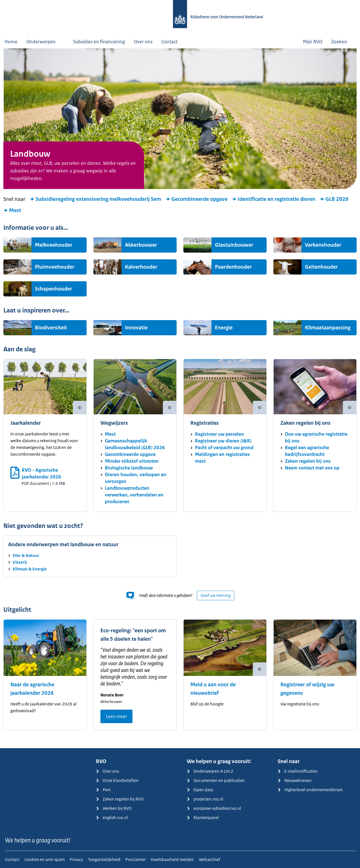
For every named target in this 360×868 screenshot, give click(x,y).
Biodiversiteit (51, 328)
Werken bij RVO (114, 808)
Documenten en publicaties (216, 780)
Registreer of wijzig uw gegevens (307, 689)
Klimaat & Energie (30, 569)
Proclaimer (136, 859)
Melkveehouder (54, 245)
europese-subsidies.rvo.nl (214, 808)
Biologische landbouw (129, 468)
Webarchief (210, 859)
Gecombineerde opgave (197, 199)
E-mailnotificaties (297, 771)
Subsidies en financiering (99, 42)
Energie (224, 328)
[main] (180, 398)
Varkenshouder (323, 245)
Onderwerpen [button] (45, 42)
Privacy (76, 859)
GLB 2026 (334, 199)
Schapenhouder (53, 289)
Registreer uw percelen (219, 434)
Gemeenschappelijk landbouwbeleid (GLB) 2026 (135, 444)
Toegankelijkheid (104, 859)
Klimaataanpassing (328, 328)
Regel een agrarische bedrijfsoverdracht (307, 451)
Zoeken (343, 42)
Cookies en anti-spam (45, 859)
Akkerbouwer (141, 245)
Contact (169, 42)
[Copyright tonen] (80, 408)
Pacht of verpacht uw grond (224, 448)
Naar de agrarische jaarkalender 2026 (32, 689)
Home (11, 42)
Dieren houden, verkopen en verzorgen (136, 478)
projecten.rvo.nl (205, 799)
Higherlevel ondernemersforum (310, 790)
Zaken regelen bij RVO (120, 799)
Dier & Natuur (26, 555)
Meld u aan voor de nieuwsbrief (213, 689)
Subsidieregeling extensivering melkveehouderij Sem (95, 199)
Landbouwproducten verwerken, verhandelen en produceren (134, 495)
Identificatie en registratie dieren (274, 199)
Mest (12, 210)
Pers (103, 790)
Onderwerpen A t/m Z (210, 771)
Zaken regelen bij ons (308, 461)
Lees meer (116, 716)
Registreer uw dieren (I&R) (223, 441)
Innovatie (136, 328)
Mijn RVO (313, 42)
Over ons (143, 42)
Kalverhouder (141, 267)
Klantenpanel (203, 818)
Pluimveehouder (55, 267)
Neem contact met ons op (312, 468)
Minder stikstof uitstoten (132, 461)
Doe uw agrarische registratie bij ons (316, 437)
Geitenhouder (321, 267)
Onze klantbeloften (117, 780)
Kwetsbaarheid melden (172, 859)
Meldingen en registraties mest (222, 458)
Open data (200, 790)
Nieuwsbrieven (295, 780)
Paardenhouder (233, 267)
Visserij (20, 562)
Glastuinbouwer (234, 245)
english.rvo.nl (112, 818)
